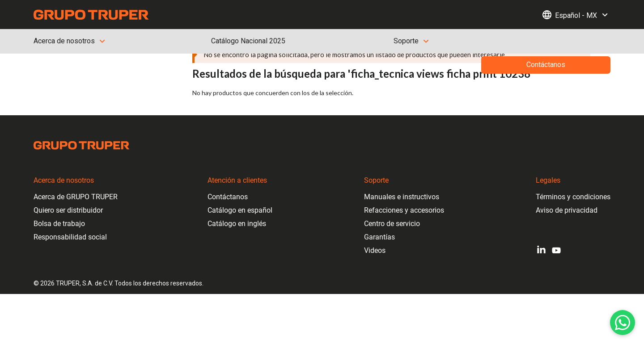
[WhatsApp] (623, 323)
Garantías (379, 237)
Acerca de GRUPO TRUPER (76, 197)
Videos (375, 250)
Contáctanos (228, 197)
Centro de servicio (392, 224)
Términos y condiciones (573, 197)
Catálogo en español (240, 210)
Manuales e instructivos (402, 197)
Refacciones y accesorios (404, 210)
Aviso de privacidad (567, 210)
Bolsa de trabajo (59, 224)
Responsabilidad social (70, 237)
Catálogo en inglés (237, 224)
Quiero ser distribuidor (68, 210)
